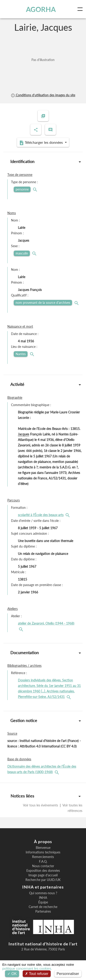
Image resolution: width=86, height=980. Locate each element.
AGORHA (41, 9)
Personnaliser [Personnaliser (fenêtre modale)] (68, 974)
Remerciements (43, 857)
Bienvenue (43, 848)
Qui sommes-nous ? (43, 893)
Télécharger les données (42, 143)
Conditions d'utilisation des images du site (43, 95)
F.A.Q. (43, 861)
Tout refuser (37, 974)
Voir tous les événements (41, 805)
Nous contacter (43, 866)
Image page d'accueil (43, 875)
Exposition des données (43, 871)
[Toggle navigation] (81, 9)
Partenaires (43, 911)
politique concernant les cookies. (27, 968)
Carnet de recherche (43, 907)
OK (12, 974)
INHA (43, 898)
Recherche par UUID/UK (43, 880)
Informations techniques (43, 852)
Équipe (43, 902)
